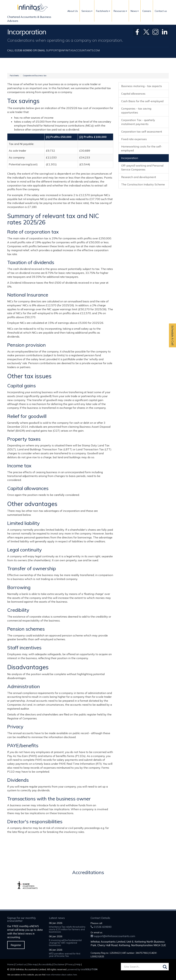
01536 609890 (101, 927)
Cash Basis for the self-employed (142, 101)
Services (87, 11)
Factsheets (103, 11)
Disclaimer (59, 964)
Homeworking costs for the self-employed (142, 148)
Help (78, 964)
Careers (147, 11)
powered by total (82, 969)
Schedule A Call (173, 335)
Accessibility (45, 964)
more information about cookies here (61, 975)
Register (16, 945)
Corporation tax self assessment (142, 132)
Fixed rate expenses (134, 139)
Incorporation (130, 158)
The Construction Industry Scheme (143, 184)
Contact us (161, 11)
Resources (120, 11)
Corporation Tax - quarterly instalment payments (138, 122)
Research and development (139, 177)
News (135, 11)
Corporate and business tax (35, 76)
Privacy (70, 964)
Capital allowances (133, 94)
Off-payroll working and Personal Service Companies (142, 167)
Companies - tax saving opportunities (136, 110)
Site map (32, 964)
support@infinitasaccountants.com (73, 50)
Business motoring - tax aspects (142, 86)
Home (10, 964)
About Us (73, 11)
